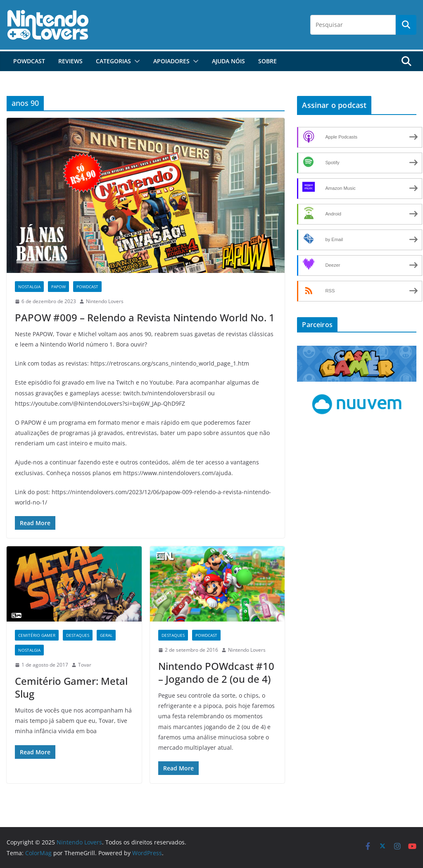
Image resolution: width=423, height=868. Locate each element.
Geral (106, 635)
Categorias (113, 61)
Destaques (78, 635)
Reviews (70, 61)
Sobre (267, 61)
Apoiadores (171, 61)
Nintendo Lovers (105, 301)
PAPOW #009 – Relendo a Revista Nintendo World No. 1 (145, 317)
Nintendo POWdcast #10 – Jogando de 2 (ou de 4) (216, 672)
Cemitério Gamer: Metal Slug (71, 687)
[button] (135, 61)
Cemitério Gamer (37, 635)
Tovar (85, 665)
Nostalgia (29, 287)
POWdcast (29, 61)
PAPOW (58, 287)
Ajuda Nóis (228, 61)
